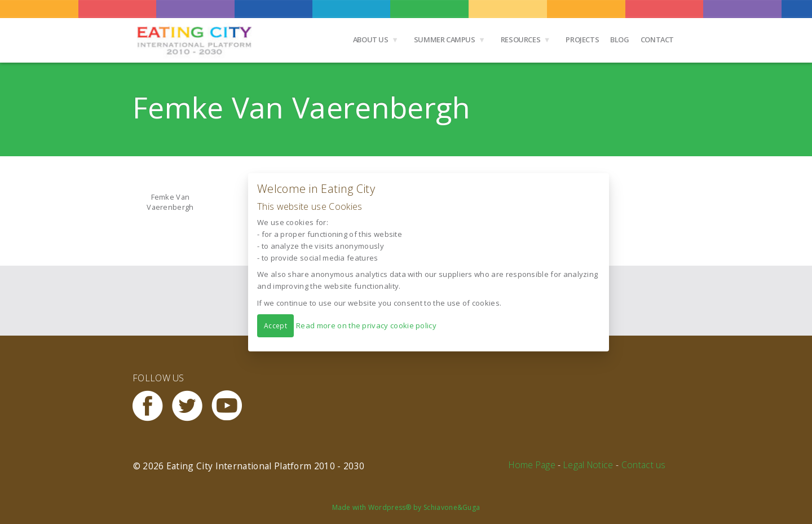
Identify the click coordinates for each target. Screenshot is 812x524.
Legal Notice (588, 465)
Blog (619, 39)
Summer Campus (445, 39)
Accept (275, 325)
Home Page (532, 465)
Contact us (644, 465)
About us (371, 39)
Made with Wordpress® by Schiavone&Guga (406, 507)
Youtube (231, 406)
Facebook (152, 406)
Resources (521, 39)
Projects (582, 39)
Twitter (192, 406)
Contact (657, 39)
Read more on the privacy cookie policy (366, 325)
